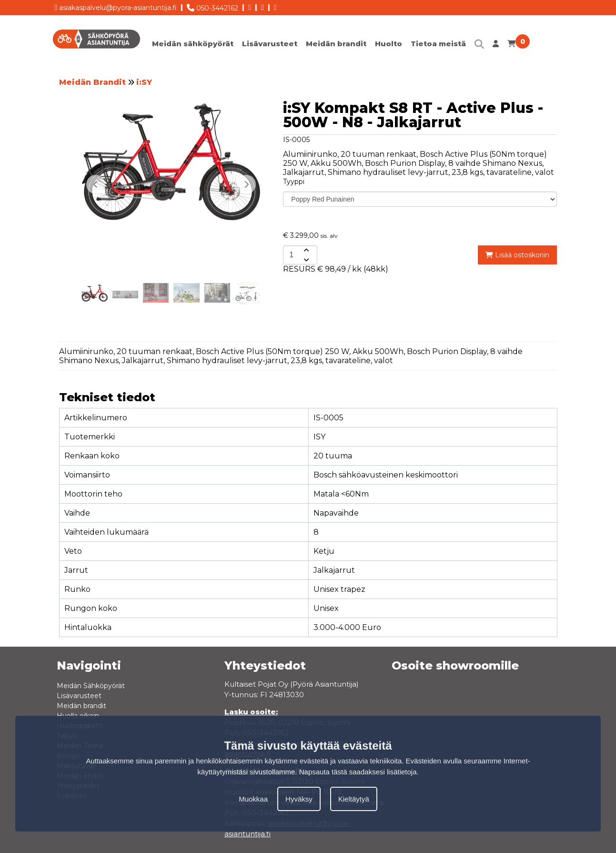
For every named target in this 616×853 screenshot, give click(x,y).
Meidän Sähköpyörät (91, 686)
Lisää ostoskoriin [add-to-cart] (517, 255)
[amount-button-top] (305, 250)
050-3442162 (212, 6)
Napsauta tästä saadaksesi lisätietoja (358, 772)
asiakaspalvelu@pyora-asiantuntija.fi (116, 6)
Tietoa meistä (438, 44)
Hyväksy (299, 799)
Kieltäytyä (354, 799)
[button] (246, 184)
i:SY (144, 82)
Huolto (389, 44)
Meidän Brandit (92, 82)
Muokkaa (253, 799)
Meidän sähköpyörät (193, 44)
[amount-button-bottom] (305, 260)
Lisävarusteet (270, 44)
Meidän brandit (336, 44)
